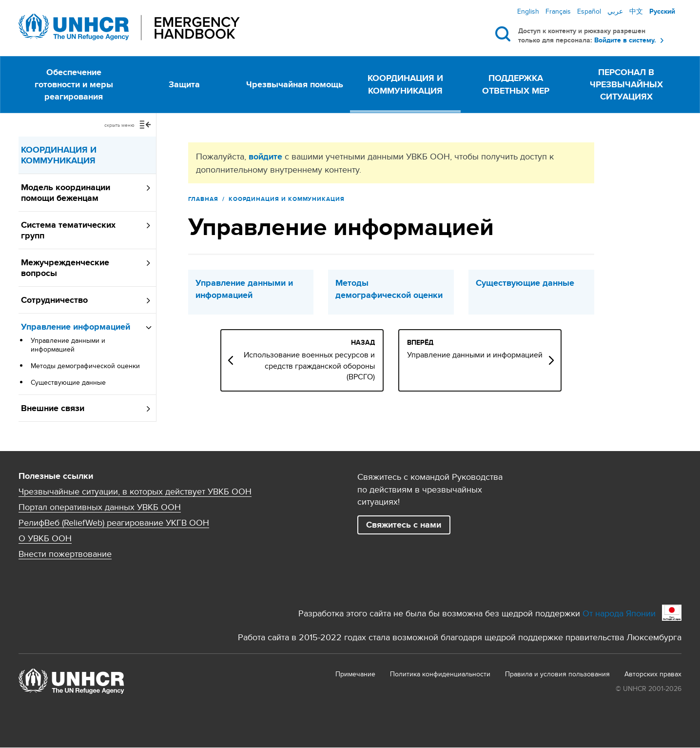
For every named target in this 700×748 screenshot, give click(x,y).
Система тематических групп (68, 230)
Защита (184, 84)
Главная (204, 199)
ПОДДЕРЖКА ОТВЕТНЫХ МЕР (516, 84)
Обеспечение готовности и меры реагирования (74, 84)
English (528, 11)
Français (558, 11)
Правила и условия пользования (557, 674)
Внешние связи (53, 408)
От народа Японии (619, 613)
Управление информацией (76, 327)
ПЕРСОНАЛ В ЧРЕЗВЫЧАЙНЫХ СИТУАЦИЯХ (626, 84)
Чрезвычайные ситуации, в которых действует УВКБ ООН (135, 492)
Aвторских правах (653, 674)
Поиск (505, 34)
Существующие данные (68, 382)
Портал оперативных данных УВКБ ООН (100, 507)
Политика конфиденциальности (440, 674)
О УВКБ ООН (45, 538)
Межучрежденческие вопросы (65, 268)
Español (589, 11)
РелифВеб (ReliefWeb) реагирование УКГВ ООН (114, 523)
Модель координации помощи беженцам (66, 193)
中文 (636, 11)
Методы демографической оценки (85, 366)
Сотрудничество (54, 300)
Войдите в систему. (625, 40)
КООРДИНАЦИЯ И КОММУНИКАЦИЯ (405, 84)
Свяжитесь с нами (404, 525)
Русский (662, 11)
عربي (615, 11)
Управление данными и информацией (68, 345)
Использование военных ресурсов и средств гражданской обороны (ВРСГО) (353, 366)
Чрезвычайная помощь (295, 84)
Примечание (355, 674)
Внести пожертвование (65, 554)
